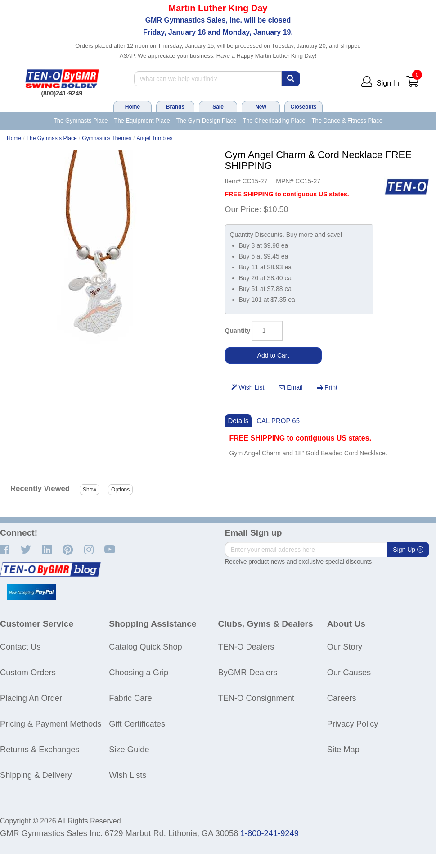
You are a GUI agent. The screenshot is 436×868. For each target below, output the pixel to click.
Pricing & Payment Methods (51, 724)
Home (133, 107)
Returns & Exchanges (40, 749)
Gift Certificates (137, 724)
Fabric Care (130, 698)
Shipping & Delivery (36, 775)
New (261, 107)
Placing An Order (31, 698)
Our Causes (349, 672)
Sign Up (408, 550)
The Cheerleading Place (274, 120)
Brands (175, 107)
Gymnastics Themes (107, 138)
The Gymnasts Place (81, 120)
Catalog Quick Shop (145, 647)
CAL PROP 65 (278, 420)
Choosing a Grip (139, 672)
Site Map (343, 749)
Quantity (238, 331)
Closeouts (303, 107)
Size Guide (129, 749)
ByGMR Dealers (248, 672)
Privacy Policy (353, 724)
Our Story (345, 647)
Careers (342, 698)
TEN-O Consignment (256, 698)
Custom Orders (28, 672)
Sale (218, 107)
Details (238, 420)
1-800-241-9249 (270, 833)
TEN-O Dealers (246, 647)
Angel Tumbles (154, 138)
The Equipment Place (142, 120)
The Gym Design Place (207, 120)
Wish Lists (128, 775)
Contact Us (20, 647)
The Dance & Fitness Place (347, 120)
